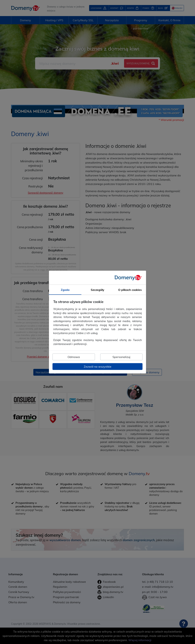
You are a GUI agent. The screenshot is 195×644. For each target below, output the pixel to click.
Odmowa (74, 357)
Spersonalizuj (121, 357)
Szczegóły (97, 290)
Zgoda (65, 290)
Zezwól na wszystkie (98, 367)
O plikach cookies (130, 290)
